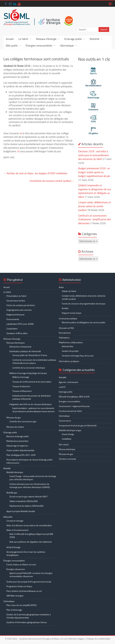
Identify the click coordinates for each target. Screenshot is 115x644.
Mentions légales (77, 639)
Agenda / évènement (68, 382)
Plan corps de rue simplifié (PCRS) (21, 605)
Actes (61, 287)
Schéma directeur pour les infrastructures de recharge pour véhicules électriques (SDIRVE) (30, 486)
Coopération (12, 329)
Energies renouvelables (70, 401)
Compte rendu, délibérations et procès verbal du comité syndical (95, 206)
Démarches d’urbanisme (20, 347)
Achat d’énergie (13, 547)
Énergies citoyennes (16, 569)
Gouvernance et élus (16, 301)
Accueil (10, 39)
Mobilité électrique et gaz (70, 430)
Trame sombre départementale (20, 450)
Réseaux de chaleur (15, 427)
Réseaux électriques (16, 343)
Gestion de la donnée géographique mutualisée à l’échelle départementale (29, 616)
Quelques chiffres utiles (17, 333)
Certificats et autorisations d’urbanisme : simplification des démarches (95, 219)
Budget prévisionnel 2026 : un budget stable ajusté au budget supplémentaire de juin (94, 172)
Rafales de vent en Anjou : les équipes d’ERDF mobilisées (35, 173)
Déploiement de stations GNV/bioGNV (26, 506)
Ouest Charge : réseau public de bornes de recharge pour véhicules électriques (33, 478)
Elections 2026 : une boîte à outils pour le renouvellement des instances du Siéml (94, 155)
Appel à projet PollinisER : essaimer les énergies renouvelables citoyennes (31, 575)
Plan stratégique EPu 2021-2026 (21, 455)
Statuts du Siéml (69, 291)
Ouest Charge (68, 434)
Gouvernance (65, 421)
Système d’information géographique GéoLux (27, 622)
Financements (13, 319)
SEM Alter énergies (15, 596)
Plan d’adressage (14, 610)
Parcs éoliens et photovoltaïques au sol (24, 591)
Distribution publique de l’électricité (25, 351)
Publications (64, 338)
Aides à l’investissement (17, 530)
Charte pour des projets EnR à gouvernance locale (29, 582)
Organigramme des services (19, 310)
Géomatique (67, 46)
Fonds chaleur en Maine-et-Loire (21, 564)
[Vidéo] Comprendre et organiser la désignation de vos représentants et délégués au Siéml (95, 191)
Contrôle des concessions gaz (23, 421)
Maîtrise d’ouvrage (21, 377)
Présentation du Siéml (16, 296)
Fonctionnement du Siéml (70, 411)
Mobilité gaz (12, 493)
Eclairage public (73, 39)
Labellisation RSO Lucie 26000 (20, 324)
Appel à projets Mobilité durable (21, 511)
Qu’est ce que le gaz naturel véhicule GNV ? (29, 496)
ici (21, 133)
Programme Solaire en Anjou (19, 586)
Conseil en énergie (15, 521)
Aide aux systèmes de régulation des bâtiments (31, 542)
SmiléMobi (67, 439)
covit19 (62, 387)
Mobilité (94, 39)
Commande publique (68, 318)
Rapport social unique (72, 313)
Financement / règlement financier (74, 406)
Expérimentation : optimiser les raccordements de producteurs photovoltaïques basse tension (34, 410)
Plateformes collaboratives (71, 342)
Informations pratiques (69, 361)
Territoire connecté (67, 459)
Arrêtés (65, 308)
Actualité (63, 377)
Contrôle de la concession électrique (29, 368)
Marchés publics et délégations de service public (84, 322)
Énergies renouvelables (39, 46)
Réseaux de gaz (14, 417)
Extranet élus (68, 346)
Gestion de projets (70, 351)
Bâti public (12, 46)
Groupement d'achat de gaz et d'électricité (78, 425)
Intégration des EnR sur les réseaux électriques (31, 404)
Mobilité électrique (15, 472)
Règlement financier (15, 315)
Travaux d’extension (21, 386)
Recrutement (65, 333)
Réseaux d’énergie (46, 39)
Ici (18, 151)
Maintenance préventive (17, 441)
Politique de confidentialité (98, 639)
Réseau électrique (67, 449)
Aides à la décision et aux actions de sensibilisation (29, 525)
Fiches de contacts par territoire (21, 305)
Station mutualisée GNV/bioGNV (24, 501)
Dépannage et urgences (17, 446)
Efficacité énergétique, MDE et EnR (74, 397)
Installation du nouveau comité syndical (52, 181)
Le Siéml (23, 39)
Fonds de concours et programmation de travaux (84, 304)
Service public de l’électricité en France (30, 355)
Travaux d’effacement (22, 391)
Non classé (64, 444)
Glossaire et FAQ (66, 328)
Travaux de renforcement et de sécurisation (32, 382)
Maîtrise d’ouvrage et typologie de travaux (28, 373)
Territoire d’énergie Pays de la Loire (78, 356)
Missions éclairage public (18, 436)
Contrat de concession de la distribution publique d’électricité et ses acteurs (34, 361)
